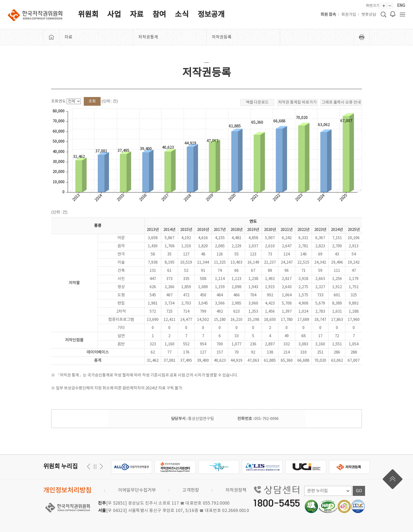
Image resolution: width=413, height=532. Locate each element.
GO (359, 491)
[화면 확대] (384, 6)
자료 (137, 15)
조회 (92, 101)
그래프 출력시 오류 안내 (341, 102)
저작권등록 (222, 37)
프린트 (362, 37)
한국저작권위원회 (35, 15)
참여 (159, 15)
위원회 (88, 15)
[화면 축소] (390, 6)
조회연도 (58, 101)
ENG (401, 6)
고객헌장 (191, 490)
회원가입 (349, 15)
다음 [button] (89, 466)
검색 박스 (383, 14)
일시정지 (95, 466)
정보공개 (211, 15)
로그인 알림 (393, 14)
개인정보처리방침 (67, 490)
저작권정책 (236, 490)
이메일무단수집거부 (137, 490)
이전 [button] (100, 466)
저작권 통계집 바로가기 (297, 102)
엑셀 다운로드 (257, 102)
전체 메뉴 (402, 14)
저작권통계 (148, 37)
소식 (182, 15)
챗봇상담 (369, 15)
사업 (114, 15)
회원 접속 (328, 15)
